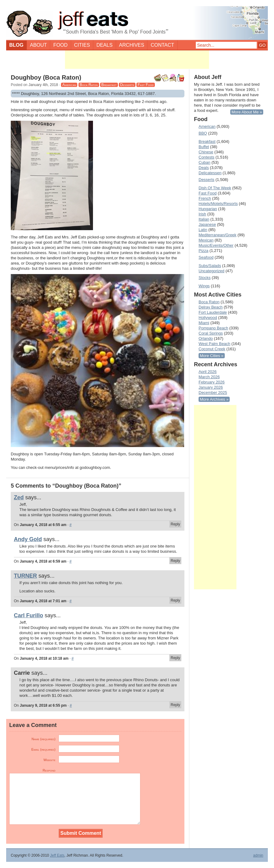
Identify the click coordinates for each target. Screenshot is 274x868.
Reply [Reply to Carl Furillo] (175, 658)
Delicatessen (210, 173)
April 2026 (208, 372)
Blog (16, 45)
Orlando (206, 338)
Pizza (203, 251)
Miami (204, 323)
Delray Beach (211, 307)
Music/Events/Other (216, 245)
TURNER (25, 576)
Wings (204, 286)
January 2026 (211, 387)
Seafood (206, 257)
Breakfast (109, 85)
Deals (104, 45)
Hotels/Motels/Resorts (218, 204)
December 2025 (213, 393)
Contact (162, 45)
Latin (203, 230)
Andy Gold (28, 539)
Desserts (127, 85)
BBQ (203, 133)
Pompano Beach (213, 328)
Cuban (204, 162)
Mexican (206, 240)
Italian (204, 219)
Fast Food (146, 85)
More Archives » (214, 399)
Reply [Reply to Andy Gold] (175, 561)
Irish (202, 214)
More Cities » (212, 356)
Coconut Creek (212, 349)
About (38, 45)
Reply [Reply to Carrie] (175, 705)
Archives (132, 45)
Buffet (204, 147)
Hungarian (208, 209)
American (69, 85)
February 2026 (212, 382)
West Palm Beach (214, 344)
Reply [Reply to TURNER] (175, 600)
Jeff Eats (57, 855)
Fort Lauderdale (213, 312)
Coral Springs (211, 333)
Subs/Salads (210, 266)
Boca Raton (89, 85)
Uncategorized (212, 271)
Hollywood (208, 318)
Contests (206, 157)
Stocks (205, 278)
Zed (19, 497)
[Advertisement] (137, 60)
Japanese (207, 224)
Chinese (206, 152)
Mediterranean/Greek (218, 235)
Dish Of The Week (215, 188)
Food (60, 45)
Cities (82, 45)
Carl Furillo (28, 615)
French (205, 198)
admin (258, 855)
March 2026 (209, 377)
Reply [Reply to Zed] (175, 524)
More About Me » (247, 112)
